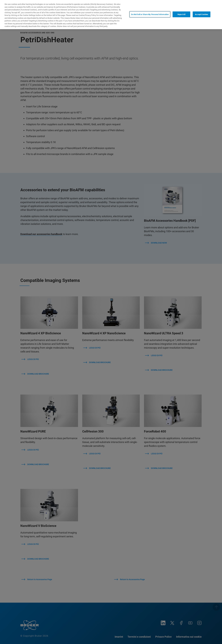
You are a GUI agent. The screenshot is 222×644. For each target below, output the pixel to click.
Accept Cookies (202, 14)
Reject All (181, 14)
